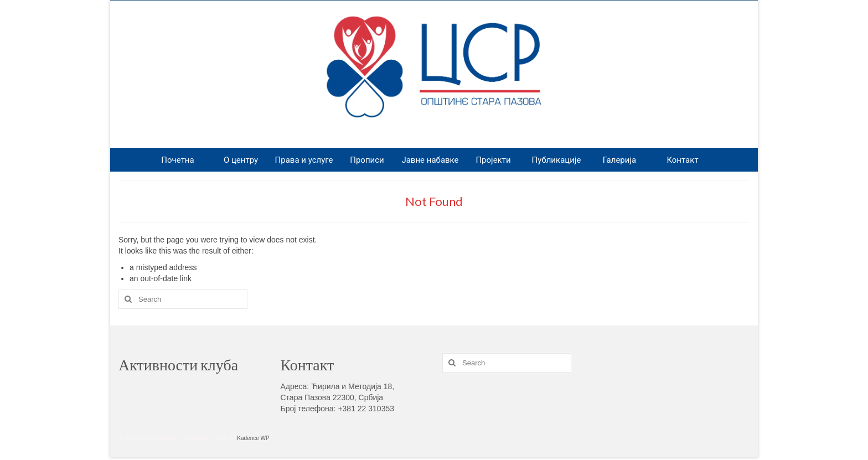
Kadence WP (253, 438)
